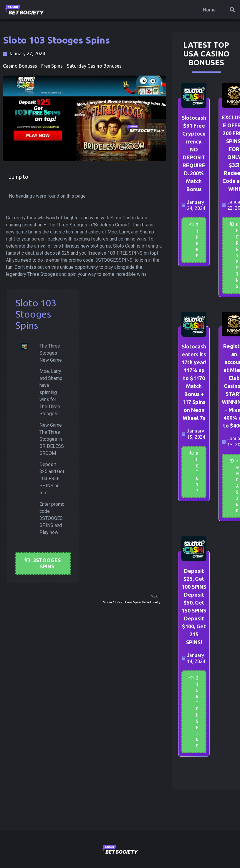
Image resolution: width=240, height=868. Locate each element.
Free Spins (52, 66)
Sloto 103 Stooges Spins (36, 314)
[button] (232, 10)
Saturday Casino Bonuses (94, 66)
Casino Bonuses (20, 66)
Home (209, 10)
